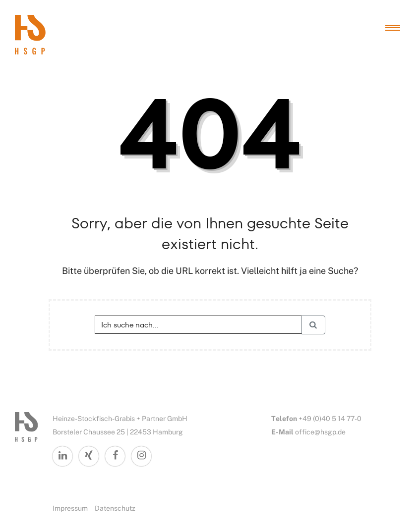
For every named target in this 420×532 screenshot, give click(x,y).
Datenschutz (115, 508)
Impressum (70, 508)
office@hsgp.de (320, 432)
